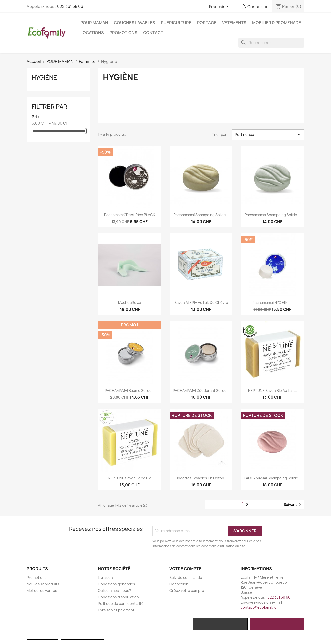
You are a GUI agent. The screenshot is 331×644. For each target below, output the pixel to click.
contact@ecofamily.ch (260, 607)
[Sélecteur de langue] (220, 7)
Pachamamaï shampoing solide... (201, 215)
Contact (153, 33)
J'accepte (277, 624)
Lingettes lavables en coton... (201, 478)
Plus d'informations (42, 637)
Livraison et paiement (116, 610)
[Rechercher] (271, 43)
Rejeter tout (220, 624)
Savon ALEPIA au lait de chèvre (201, 302)
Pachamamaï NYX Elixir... (273, 302)
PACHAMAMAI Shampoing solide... (273, 478)
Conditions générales (117, 584)
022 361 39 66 (70, 6)
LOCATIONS (92, 33)
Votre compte (185, 569)
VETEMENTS (234, 23)
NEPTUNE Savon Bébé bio (130, 478)
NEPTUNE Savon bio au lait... (273, 390)
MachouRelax (130, 302)
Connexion (179, 584)
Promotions (124, 33)
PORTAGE (207, 23)
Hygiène (44, 77)
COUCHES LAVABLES (135, 23)
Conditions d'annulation (118, 597)
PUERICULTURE (176, 23)
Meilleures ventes (42, 591)
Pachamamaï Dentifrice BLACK (130, 215)
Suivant (293, 505)
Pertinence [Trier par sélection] (268, 135)
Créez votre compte (187, 591)
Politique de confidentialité (121, 604)
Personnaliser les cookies (82, 637)
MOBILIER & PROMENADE (277, 23)
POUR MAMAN (94, 23)
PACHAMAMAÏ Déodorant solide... (201, 390)
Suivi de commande (186, 577)
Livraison (105, 577)
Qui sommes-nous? (115, 591)
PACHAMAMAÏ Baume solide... (130, 390)
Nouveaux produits (43, 584)
